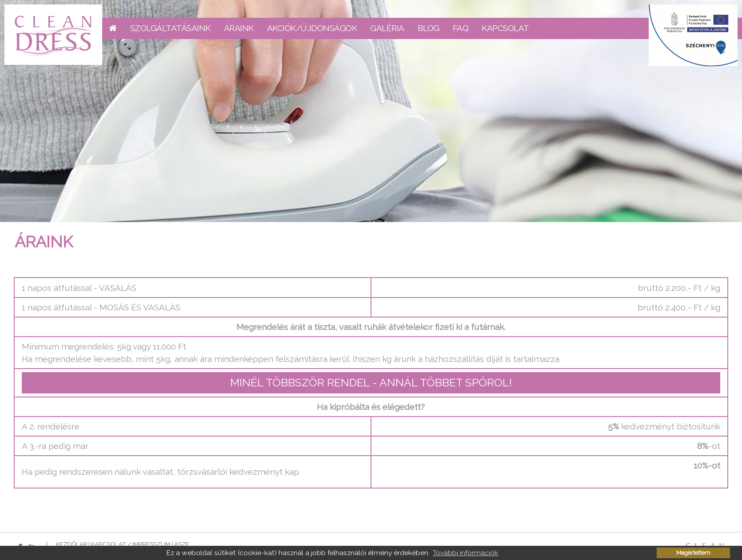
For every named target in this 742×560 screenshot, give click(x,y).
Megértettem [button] (693, 553)
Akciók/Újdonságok (312, 28)
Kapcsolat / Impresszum (131, 544)
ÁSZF (182, 544)
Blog (429, 28)
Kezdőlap (72, 544)
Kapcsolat (505, 28)
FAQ (461, 28)
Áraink (239, 28)
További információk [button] (465, 553)
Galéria (387, 28)
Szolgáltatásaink (170, 28)
